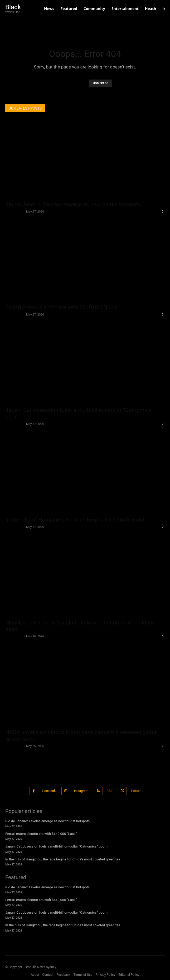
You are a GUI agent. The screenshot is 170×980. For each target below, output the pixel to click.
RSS (110, 791)
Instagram (81, 791)
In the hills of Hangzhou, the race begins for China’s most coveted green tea (63, 859)
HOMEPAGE (100, 83)
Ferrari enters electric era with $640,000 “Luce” (62, 307)
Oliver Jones (14, 211)
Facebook (49, 791)
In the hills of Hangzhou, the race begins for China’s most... (77, 520)
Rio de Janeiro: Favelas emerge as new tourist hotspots (73, 204)
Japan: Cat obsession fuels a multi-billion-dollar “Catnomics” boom (56, 846)
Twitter (136, 791)
